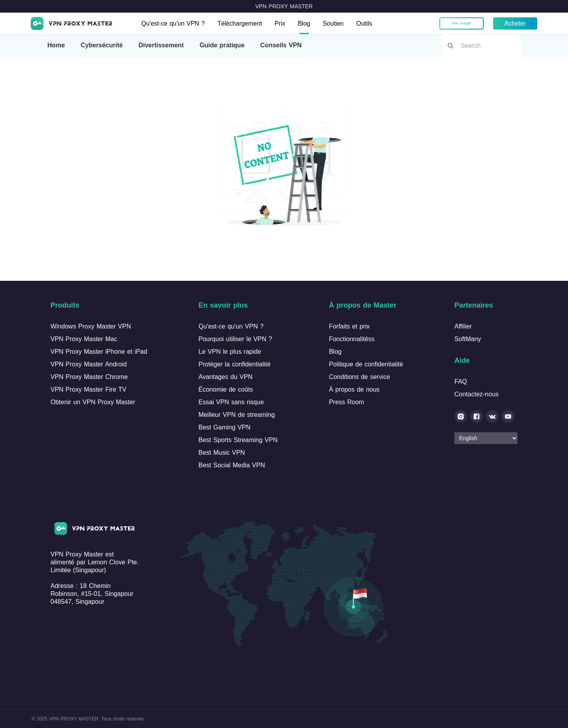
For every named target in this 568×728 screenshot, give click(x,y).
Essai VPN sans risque (231, 402)
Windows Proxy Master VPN (91, 326)
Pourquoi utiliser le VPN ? (235, 339)
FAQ (461, 382)
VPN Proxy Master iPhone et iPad (99, 352)
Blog (308, 23)
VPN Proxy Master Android (89, 364)
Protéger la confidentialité (234, 364)
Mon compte (461, 23)
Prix (283, 23)
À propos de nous (354, 389)
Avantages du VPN (225, 377)
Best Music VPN (222, 453)
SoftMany (468, 339)
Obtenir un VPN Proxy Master (93, 402)
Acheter (514, 23)
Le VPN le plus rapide (230, 352)
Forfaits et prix (349, 326)
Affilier (463, 326)
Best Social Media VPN (232, 465)
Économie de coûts (226, 389)
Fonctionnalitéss (352, 339)
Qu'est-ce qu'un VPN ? (175, 23)
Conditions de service (360, 377)
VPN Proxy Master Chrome (89, 377)
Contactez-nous (476, 394)
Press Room (347, 402)
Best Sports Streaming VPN (238, 440)
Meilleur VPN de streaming (236, 415)
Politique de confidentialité (366, 364)
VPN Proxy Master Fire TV (88, 389)
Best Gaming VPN (224, 427)
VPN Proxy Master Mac (84, 339)
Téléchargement (243, 23)
